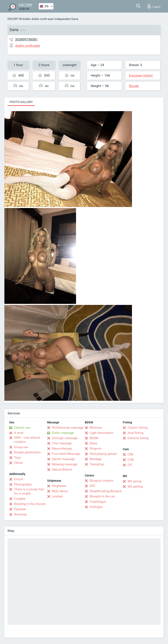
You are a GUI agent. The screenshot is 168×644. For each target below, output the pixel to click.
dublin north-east (43, 19)
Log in (154, 6)
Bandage (96, 459)
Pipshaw (20, 509)
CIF (130, 465)
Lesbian (57, 496)
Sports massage (63, 459)
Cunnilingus (98, 502)
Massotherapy (62, 449)
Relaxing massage (65, 464)
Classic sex (22, 428)
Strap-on (96, 449)
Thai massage (62, 443)
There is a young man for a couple (29, 491)
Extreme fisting (138, 438)
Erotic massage (63, 433)
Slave (93, 443)
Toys (17, 458)
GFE (92, 486)
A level (19, 433)
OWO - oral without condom (27, 440)
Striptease (59, 486)
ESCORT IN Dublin (19, 19)
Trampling (97, 464)
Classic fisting (138, 428)
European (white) (141, 75)
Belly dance (60, 491)
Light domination (101, 433)
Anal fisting (135, 433)
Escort (19, 479)
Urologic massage (65, 438)
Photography (23, 484)
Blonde (134, 86)
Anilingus (96, 507)
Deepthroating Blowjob (106, 491)
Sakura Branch (62, 470)
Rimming (20, 514)
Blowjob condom (101, 481)
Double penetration (27, 452)
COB (131, 460)
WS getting (135, 487)
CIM (130, 454)
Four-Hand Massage (66, 454)
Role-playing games (103, 454)
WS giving (134, 481)
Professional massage (68, 428)
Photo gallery (21, 102)
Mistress (96, 428)
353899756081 (26, 39)
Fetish (18, 463)
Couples (20, 499)
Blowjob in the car (102, 496)
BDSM (94, 438)
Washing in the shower (30, 504)
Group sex (21, 447)
